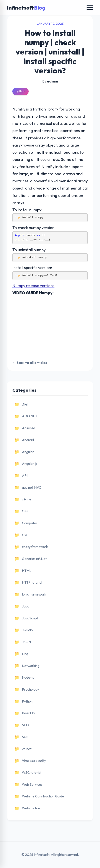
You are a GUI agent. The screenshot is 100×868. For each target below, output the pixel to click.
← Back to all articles (30, 363)
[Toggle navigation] (90, 8)
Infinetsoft (26, 8)
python (20, 91)
